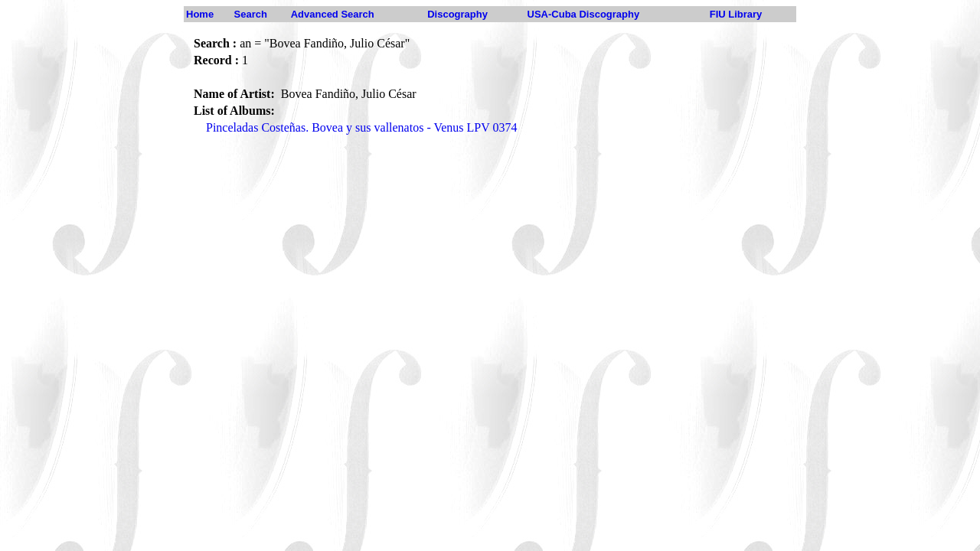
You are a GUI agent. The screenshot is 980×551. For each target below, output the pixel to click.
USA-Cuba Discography (584, 14)
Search (251, 14)
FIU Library (736, 14)
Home (200, 14)
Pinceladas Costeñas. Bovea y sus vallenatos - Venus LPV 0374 (361, 127)
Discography (457, 14)
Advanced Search (333, 14)
